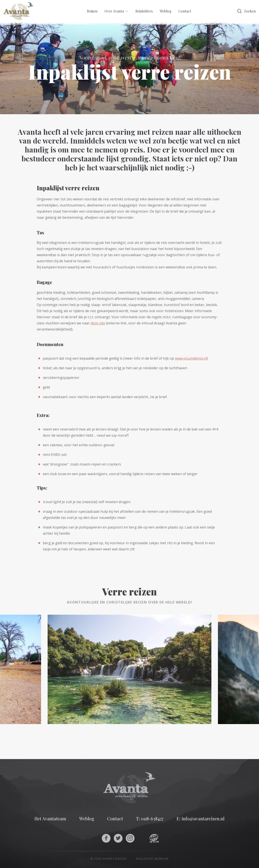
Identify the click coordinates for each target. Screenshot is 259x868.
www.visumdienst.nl (191, 358)
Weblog (166, 11)
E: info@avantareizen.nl (201, 819)
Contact (185, 11)
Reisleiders (144, 11)
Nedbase (161, 859)
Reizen (92, 11)
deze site (98, 323)
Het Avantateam (50, 819)
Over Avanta (114, 11)
